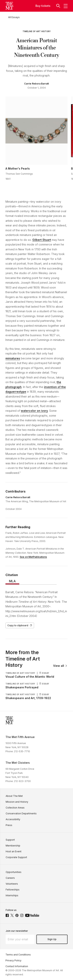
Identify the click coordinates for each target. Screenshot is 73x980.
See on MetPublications (33, 557)
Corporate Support (16, 857)
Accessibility (13, 819)
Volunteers (12, 884)
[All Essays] (14, 17)
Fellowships (13, 890)
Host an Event (14, 851)
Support (10, 840)
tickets (46, 6)
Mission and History (17, 802)
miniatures (13, 358)
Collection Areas (15, 808)
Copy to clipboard (20, 625)
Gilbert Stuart (42, 240)
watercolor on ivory (34, 411)
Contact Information (17, 966)
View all (60, 666)
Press (9, 825)
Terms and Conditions (18, 955)
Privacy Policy (13, 960)
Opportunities (14, 872)
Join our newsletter (17, 931)
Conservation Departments (21, 813)
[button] (59, 6)
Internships (12, 895)
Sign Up (52, 939)
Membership (13, 846)
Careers (10, 878)
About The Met (14, 796)
